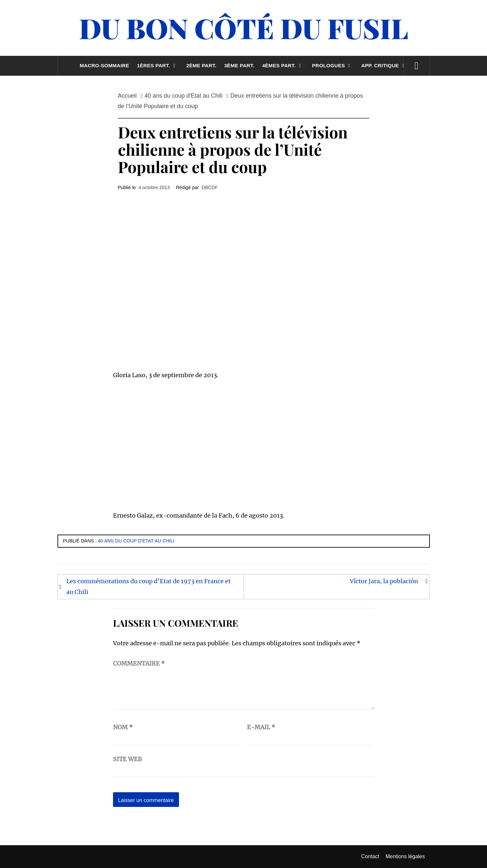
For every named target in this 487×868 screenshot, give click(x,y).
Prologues (333, 65)
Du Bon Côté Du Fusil (244, 28)
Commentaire (139, 663)
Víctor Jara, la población (384, 581)
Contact (370, 856)
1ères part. (158, 65)
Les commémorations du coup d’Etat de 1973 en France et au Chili (148, 586)
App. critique (384, 65)
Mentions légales (405, 856)
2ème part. (201, 65)
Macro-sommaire (105, 65)
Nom (123, 727)
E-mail (261, 727)
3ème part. (239, 65)
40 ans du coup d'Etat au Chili (136, 541)
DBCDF (210, 187)
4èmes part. (283, 65)
